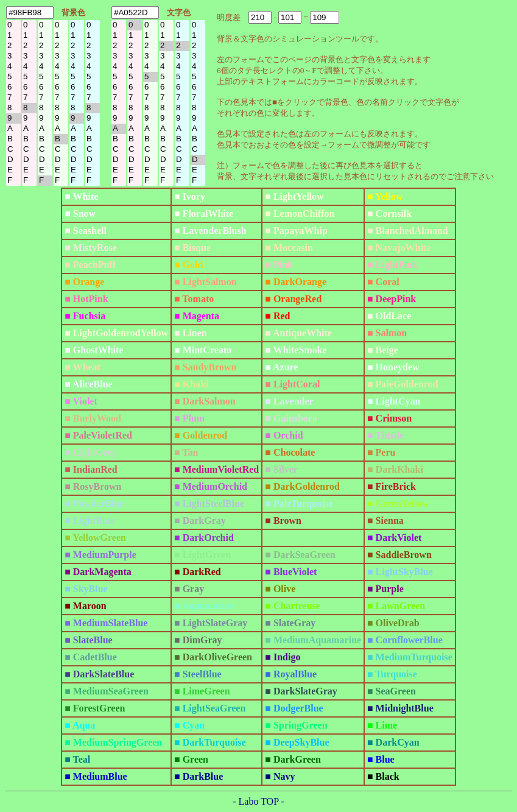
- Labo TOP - (258, 801)
